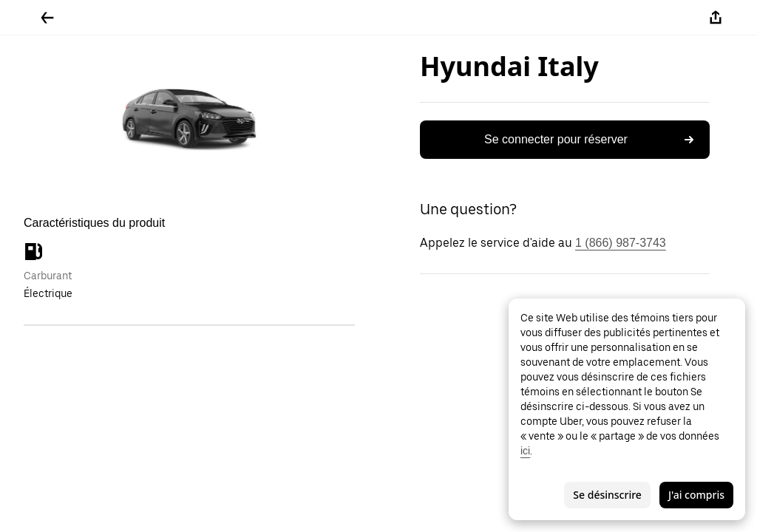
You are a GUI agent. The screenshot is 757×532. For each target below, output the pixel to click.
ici (525, 451)
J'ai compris (696, 495)
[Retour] (47, 18)
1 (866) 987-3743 (621, 243)
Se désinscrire (607, 495)
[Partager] (716, 18)
